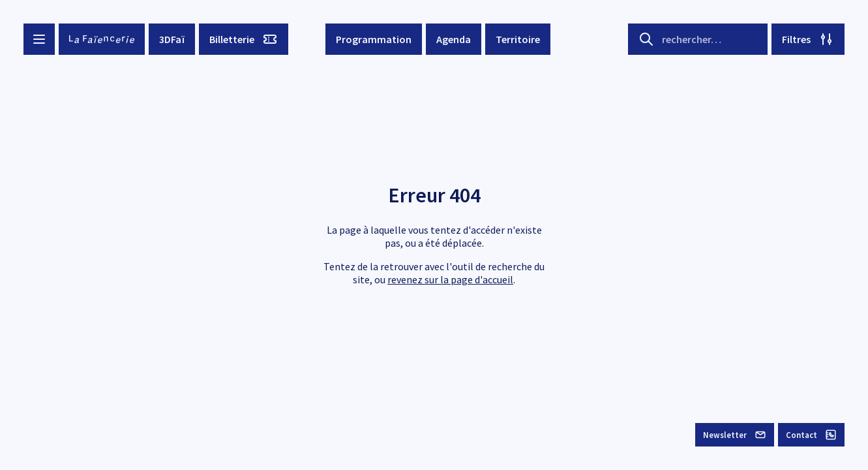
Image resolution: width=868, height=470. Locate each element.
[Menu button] (39, 39)
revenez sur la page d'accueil (450, 279)
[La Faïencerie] (102, 39)
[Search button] (646, 39)
